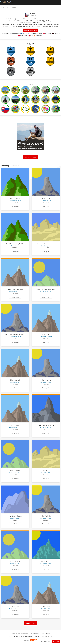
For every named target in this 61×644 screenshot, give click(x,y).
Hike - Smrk (15, 425)
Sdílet (56, 641)
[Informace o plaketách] (33, 44)
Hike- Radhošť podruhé (46, 425)
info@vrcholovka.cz (28, 637)
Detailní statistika (30, 30)
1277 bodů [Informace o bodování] (33, 16)
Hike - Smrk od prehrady (46, 244)
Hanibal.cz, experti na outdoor (20, 634)
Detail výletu (15, 206)
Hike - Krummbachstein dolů (46, 289)
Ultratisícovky (35, 634)
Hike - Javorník (46, 380)
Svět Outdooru (46, 634)
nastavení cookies (47, 637)
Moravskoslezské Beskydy (51, 25)
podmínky (38, 637)
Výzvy (31, 84)
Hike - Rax (46, 335)
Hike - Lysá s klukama (15, 516)
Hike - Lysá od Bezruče (15, 289)
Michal (14, 7)
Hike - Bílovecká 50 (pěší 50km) (15, 244)
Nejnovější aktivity (10, 166)
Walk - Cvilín (46, 199)
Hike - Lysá (46, 471)
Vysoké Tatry (47, 21)
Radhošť (40, 25)
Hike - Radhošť (15, 199)
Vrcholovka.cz (5, 7)
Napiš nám (45, 641)
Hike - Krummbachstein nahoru (15, 335)
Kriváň (41, 21)
